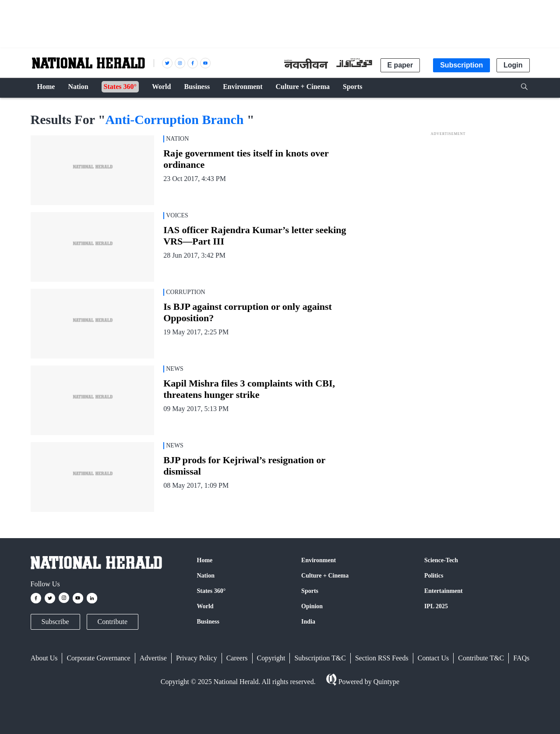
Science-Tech (441, 560)
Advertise (153, 658)
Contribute (113, 622)
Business (208, 622)
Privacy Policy (197, 658)
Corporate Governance (98, 658)
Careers (237, 658)
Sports (310, 591)
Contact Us (433, 658)
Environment (319, 560)
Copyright (271, 658)
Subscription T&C (320, 658)
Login (513, 65)
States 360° (211, 591)
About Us (44, 658)
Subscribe (55, 622)
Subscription (461, 65)
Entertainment (444, 591)
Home (205, 560)
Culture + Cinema (325, 576)
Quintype (386, 682)
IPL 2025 (436, 606)
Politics (434, 576)
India (308, 622)
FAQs (521, 658)
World (205, 606)
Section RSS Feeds (382, 658)
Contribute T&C (481, 658)
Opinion (312, 606)
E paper (400, 65)
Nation (206, 576)
